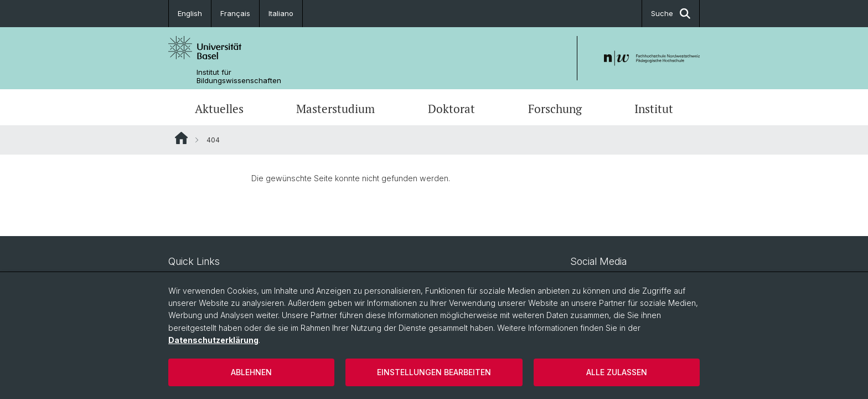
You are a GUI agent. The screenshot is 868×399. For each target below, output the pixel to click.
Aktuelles (219, 109)
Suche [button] (671, 14)
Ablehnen (251, 372)
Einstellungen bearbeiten (434, 372)
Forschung (555, 109)
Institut (654, 109)
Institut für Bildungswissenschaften (239, 76)
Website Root (181, 138)
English (190, 13)
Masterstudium (335, 109)
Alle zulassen (617, 372)
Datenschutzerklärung (213, 340)
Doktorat (451, 109)
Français (235, 13)
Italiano (281, 13)
